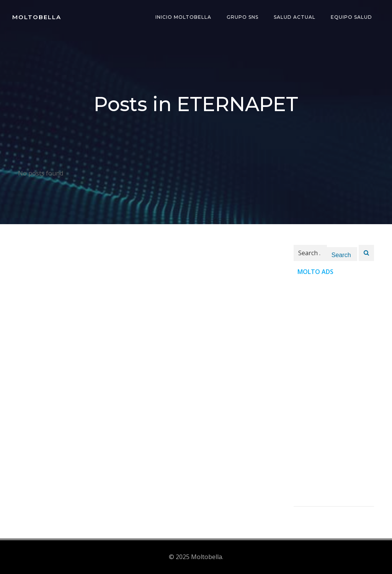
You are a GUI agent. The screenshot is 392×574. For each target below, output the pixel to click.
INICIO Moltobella (183, 17)
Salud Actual (295, 17)
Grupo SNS (243, 17)
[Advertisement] (334, 391)
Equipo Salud (351, 17)
